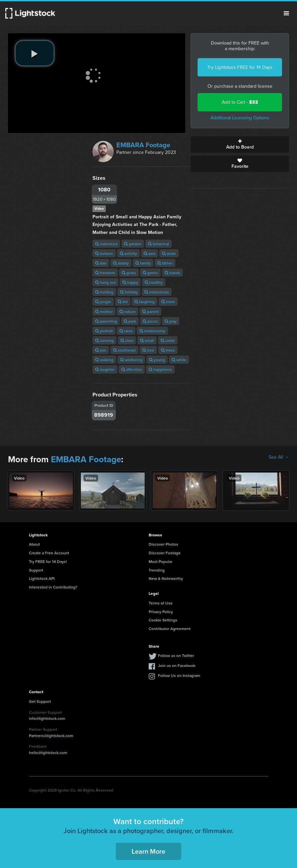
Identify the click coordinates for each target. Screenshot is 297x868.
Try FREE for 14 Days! (48, 561)
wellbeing (131, 360)
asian (169, 253)
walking (104, 360)
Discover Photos (163, 544)
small (147, 340)
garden (133, 244)
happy (130, 282)
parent (150, 312)
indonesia (106, 244)
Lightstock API (42, 578)
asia (149, 253)
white (179, 360)
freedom (105, 273)
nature (128, 312)
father (165, 263)
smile (168, 340)
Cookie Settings (163, 620)
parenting (106, 321)
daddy (121, 263)
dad (101, 263)
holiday (129, 292)
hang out (105, 282)
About (34, 544)
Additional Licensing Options (240, 118)
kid (123, 302)
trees (168, 350)
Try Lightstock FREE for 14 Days (240, 67)
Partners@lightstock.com (51, 736)
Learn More (148, 851)
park (130, 321)
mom (168, 302)
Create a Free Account (49, 553)
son (101, 350)
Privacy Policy (161, 612)
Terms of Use (161, 603)
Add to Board (240, 145)
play (171, 321)
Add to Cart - (240, 102)
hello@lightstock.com (48, 753)
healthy (154, 282)
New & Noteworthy (166, 578)
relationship (152, 331)
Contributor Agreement (170, 629)
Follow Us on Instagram (179, 675)
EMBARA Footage (143, 145)
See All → (279, 457)
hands (172, 273)
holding (104, 292)
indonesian (157, 292)
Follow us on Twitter (176, 655)
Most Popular (160, 561)
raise (126, 331)
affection (132, 369)
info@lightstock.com (47, 718)
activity (128, 253)
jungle (103, 302)
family (143, 263)
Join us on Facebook (177, 665)
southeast (124, 350)
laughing (145, 302)
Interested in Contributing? (53, 587)
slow (127, 340)
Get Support (40, 701)
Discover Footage (165, 553)
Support (36, 570)
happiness (160, 369)
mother (104, 312)
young (157, 360)
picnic (150, 321)
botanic (104, 253)
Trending (157, 570)
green (150, 273)
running (104, 340)
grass (129, 273)
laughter (105, 369)
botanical (158, 244)
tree (148, 350)
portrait (104, 331)
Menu (286, 13)
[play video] (35, 53)
